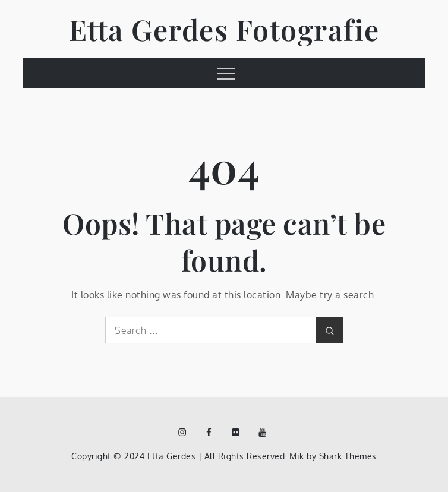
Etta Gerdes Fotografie (224, 29)
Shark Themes (348, 456)
